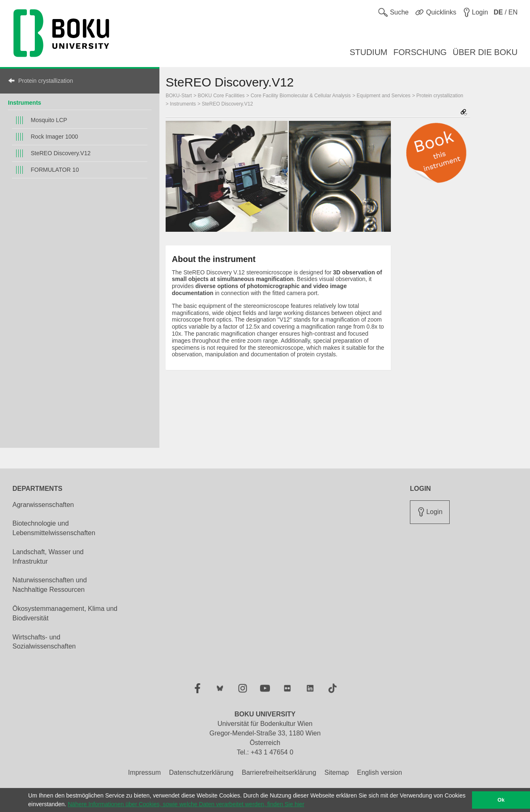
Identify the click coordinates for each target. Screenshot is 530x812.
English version (379, 772)
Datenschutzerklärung (201, 772)
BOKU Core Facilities (221, 96)
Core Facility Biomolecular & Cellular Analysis (301, 96)
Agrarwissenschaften (43, 505)
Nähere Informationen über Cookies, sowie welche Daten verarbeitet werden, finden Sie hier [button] (186, 804)
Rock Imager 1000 (54, 137)
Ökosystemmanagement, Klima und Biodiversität (65, 613)
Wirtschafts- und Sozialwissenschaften (44, 642)
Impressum (144, 772)
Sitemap (337, 772)
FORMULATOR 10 (55, 170)
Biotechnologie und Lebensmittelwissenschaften (54, 528)
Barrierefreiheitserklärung (279, 772)
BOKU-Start (179, 96)
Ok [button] (501, 800)
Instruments (24, 103)
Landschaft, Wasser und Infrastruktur (48, 557)
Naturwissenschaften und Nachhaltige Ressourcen (50, 585)
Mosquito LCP (49, 120)
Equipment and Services (383, 96)
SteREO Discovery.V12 (60, 153)
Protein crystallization (46, 81)
